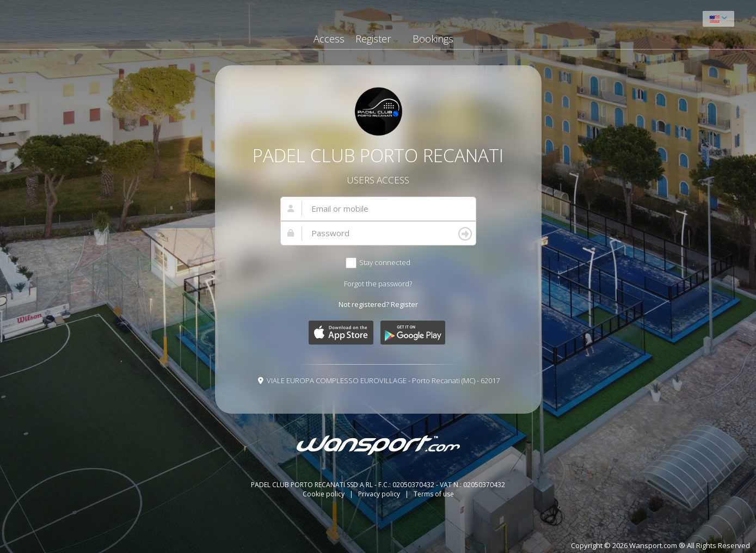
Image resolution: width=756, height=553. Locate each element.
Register (373, 39)
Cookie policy (324, 494)
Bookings (433, 39)
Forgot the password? (378, 284)
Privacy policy (380, 494)
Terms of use (434, 494)
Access (329, 39)
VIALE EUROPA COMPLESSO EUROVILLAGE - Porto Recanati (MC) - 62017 (383, 380)
